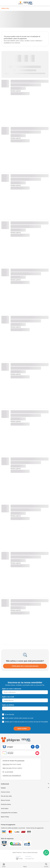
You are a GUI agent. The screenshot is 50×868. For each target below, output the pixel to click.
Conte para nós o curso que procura (25, 666)
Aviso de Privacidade (42, 722)
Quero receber (22, 729)
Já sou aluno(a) (9, 714)
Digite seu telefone (8, 705)
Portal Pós (5, 8)
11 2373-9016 (8, 772)
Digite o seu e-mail (8, 697)
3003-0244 (6, 764)
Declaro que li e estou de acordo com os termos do (26, 722)
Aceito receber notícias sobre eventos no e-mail (19, 718)
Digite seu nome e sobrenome (12, 689)
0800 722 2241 (7, 768)
